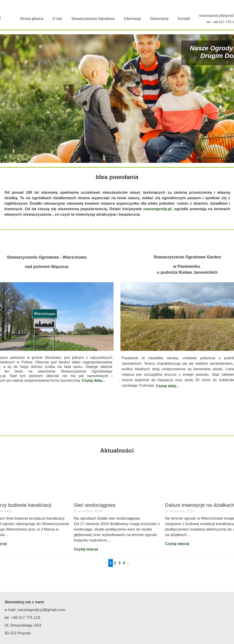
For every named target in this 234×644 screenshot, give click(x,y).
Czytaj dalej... (93, 380)
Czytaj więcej (86, 549)
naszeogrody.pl (157, 209)
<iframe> (177, 618)
